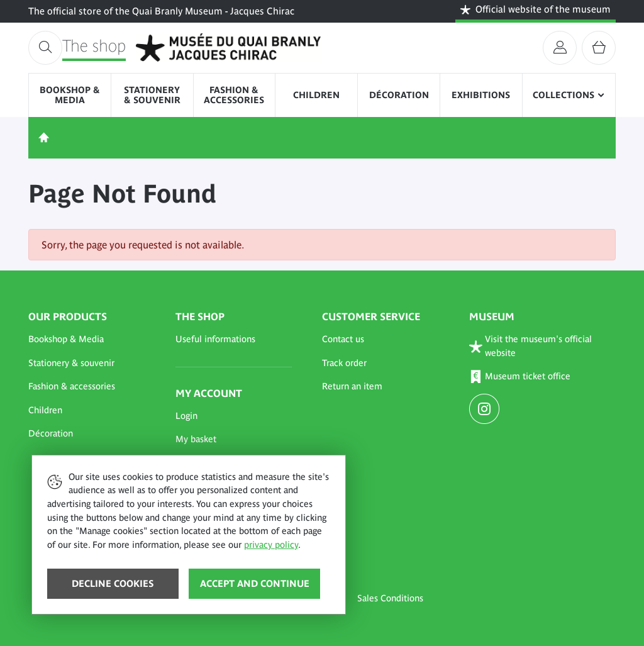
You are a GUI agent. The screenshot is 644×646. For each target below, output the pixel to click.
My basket (196, 439)
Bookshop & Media (70, 95)
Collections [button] (563, 95)
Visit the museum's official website (531, 346)
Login (186, 416)
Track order (344, 363)
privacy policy (271, 545)
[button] (87, 340)
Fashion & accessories (234, 95)
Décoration (399, 95)
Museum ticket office (520, 377)
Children (316, 95)
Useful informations (215, 339)
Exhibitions (481, 95)
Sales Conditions (390, 598)
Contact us (343, 339)
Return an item (352, 386)
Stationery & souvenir (152, 95)
